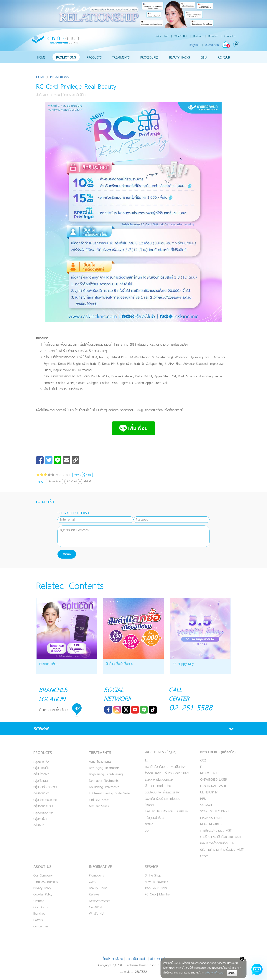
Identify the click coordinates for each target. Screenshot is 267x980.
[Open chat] (257, 970)
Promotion (55, 481)
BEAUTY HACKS (180, 57)
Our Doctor (41, 907)
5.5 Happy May (183, 664)
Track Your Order (156, 888)
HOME (41, 57)
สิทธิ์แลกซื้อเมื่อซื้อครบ (120, 664)
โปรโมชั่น (88, 481)
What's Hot (181, 36)
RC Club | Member (158, 894)
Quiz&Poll (95, 907)
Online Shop (161, 36)
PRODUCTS (94, 57)
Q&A (204, 57)
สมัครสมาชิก (212, 45)
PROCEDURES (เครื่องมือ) (218, 752)
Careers (38, 920)
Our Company (43, 875)
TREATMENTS (121, 57)
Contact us (230, 36)
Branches (213, 36)
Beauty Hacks (98, 888)
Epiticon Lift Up (50, 664)
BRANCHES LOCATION (53, 694)
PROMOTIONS (66, 57)
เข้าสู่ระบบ (194, 45)
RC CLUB (224, 57)
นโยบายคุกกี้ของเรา (215, 973)
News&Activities (100, 900)
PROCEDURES (149, 57)
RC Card (72, 481)
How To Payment (156, 881)
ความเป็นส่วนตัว (136, 958)
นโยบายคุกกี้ (158, 958)
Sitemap (39, 900)
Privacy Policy (42, 888)
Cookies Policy (43, 894)
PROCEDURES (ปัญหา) (160, 752)
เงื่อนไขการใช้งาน (112, 958)
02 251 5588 (191, 707)
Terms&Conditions (46, 881)
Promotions (97, 875)
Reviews (198, 36)
